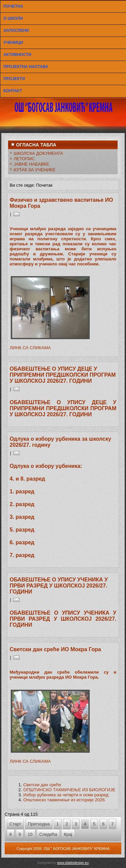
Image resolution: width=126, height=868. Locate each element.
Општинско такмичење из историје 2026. (65, 800)
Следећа (48, 834)
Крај (68, 834)
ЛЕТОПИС (24, 159)
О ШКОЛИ (13, 18)
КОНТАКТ (13, 91)
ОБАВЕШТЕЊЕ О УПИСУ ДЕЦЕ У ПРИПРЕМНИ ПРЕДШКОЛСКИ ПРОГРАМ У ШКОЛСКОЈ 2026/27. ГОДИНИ (63, 375)
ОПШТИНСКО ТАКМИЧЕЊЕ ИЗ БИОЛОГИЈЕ (69, 790)
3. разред (22, 517)
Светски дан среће (42, 785)
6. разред (22, 542)
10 (30, 834)
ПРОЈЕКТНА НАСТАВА (26, 67)
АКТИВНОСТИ (17, 55)
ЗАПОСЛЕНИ (16, 30)
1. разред (22, 491)
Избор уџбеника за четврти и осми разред (66, 795)
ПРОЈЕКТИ (14, 79)
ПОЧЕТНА (13, 6)
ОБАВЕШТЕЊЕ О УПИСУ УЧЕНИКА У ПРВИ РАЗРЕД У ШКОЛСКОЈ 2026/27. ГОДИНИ (59, 586)
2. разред (22, 504)
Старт (15, 824)
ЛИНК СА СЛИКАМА (30, 348)
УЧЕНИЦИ (13, 43)
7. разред (22, 555)
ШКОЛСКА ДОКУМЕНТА (38, 153)
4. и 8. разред (28, 479)
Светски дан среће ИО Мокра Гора (55, 649)
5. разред (22, 530)
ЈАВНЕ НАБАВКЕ (31, 164)
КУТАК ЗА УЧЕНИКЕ (35, 170)
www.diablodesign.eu (73, 863)
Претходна (39, 824)
